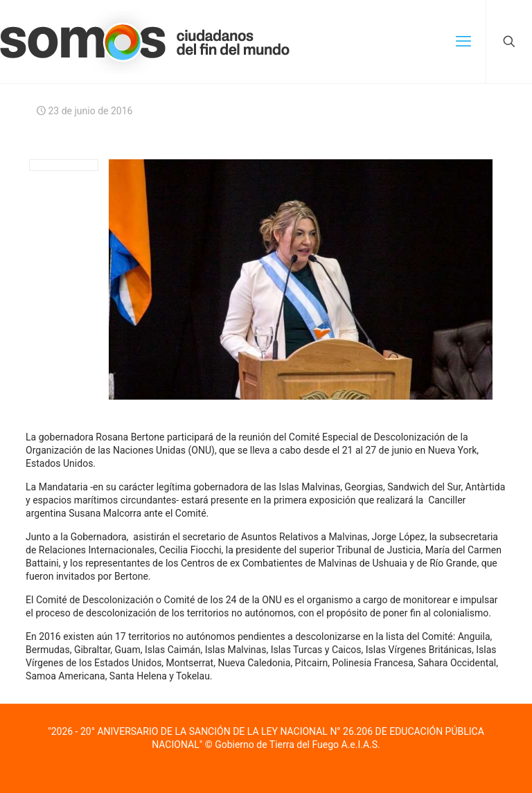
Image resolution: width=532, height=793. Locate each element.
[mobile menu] (463, 42)
